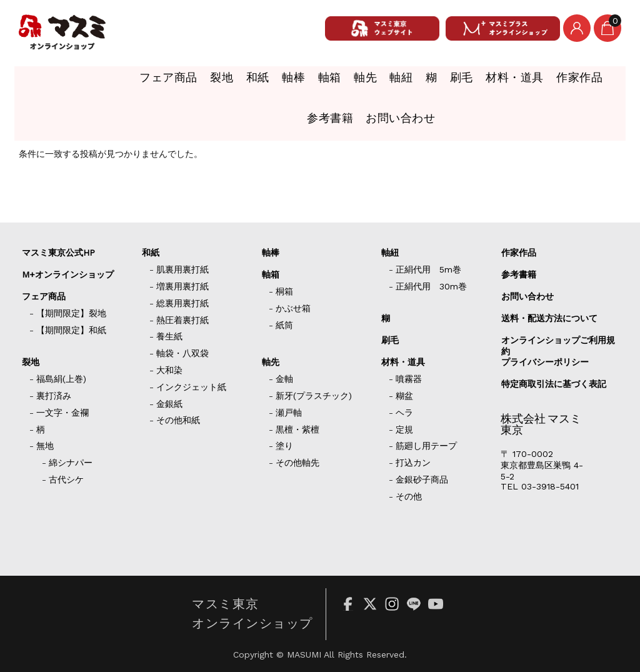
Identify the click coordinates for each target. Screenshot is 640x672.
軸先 (282, 83)
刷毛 (399, 83)
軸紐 (325, 83)
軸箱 (240, 83)
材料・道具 (458, 83)
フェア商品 (54, 83)
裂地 (112, 83)
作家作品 (527, 83)
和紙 (155, 83)
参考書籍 (592, 83)
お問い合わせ (320, 116)
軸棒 (197, 83)
